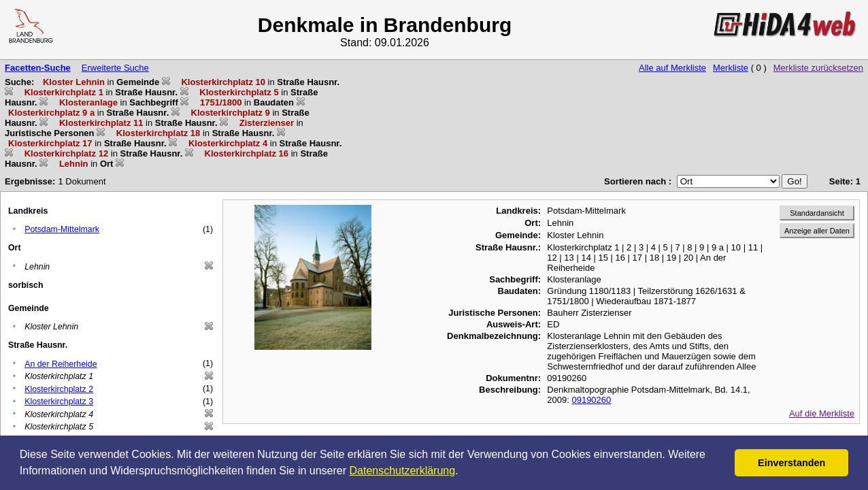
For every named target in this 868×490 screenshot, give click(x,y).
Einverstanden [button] (791, 463)
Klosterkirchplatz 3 (59, 402)
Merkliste (731, 68)
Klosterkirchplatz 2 (59, 389)
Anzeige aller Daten (817, 231)
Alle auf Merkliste (672, 68)
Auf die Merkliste (822, 413)
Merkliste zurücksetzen (818, 68)
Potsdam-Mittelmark (62, 229)
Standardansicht (817, 213)
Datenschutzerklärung (403, 471)
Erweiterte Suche (115, 68)
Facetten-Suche (38, 68)
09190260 (591, 400)
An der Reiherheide (61, 364)
